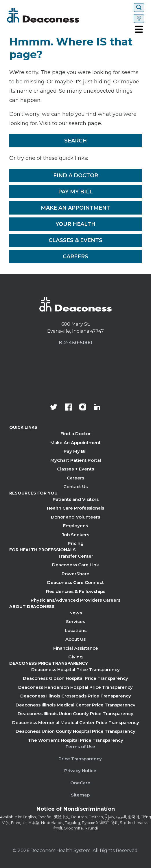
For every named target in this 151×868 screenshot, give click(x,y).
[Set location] (139, 19)
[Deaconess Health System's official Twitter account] (54, 408)
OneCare (80, 783)
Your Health (75, 224)
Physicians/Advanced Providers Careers (75, 600)
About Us (75, 639)
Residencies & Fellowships (76, 591)
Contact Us (75, 487)
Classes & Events (75, 240)
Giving (75, 657)
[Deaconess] (60, 15)
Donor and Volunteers (75, 517)
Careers (75, 257)
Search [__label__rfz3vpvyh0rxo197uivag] (75, 141)
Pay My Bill (75, 192)
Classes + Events (75, 469)
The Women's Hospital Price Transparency (76, 740)
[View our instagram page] (83, 408)
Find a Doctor (76, 175)
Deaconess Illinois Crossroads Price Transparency (76, 696)
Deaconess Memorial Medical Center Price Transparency (76, 723)
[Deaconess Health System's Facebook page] (68, 408)
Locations (76, 630)
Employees (75, 526)
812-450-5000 (75, 343)
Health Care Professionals (75, 508)
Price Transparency (80, 759)
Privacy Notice (80, 771)
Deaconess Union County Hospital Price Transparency (75, 731)
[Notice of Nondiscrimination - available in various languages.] (76, 810)
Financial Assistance (76, 648)
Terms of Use (80, 747)
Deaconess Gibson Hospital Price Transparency (75, 678)
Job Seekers (75, 535)
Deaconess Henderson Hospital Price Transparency (75, 687)
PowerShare (75, 574)
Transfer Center (75, 556)
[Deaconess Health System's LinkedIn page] (97, 408)
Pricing (76, 543)
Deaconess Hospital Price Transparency (75, 670)
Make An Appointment (75, 208)
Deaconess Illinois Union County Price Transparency (75, 714)
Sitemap (80, 795)
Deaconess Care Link (75, 565)
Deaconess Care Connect (75, 582)
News (76, 613)
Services (75, 621)
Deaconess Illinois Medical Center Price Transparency (75, 705)
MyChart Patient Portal (76, 460)
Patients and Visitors (76, 499)
